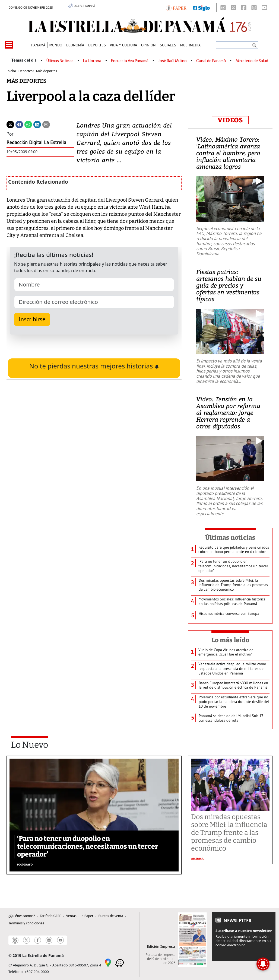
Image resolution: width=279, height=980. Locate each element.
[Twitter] (10, 124)
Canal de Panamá (211, 61)
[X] (233, 8)
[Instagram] (254, 8)
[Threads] (223, 8)
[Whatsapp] (28, 124)
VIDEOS (230, 120)
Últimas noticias (230, 537)
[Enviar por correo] (46, 124)
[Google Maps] (108, 962)
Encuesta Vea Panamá (130, 61)
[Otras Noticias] (234, 550)
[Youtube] (264, 8)
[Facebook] (244, 8)
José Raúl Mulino (172, 61)
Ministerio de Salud (252, 61)
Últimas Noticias (60, 61)
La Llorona (92, 61)
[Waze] (119, 962)
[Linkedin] (37, 124)
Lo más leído (230, 640)
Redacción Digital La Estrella (36, 142)
